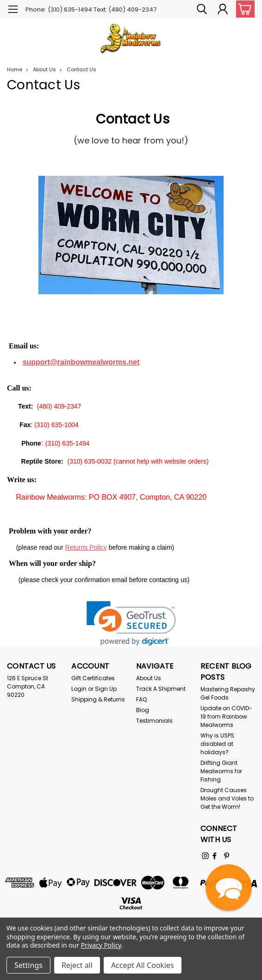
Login (79, 689)
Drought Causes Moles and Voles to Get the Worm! (227, 798)
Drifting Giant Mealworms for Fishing (221, 771)
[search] (202, 9)
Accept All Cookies (143, 965)
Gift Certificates (93, 678)
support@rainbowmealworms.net (81, 362)
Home (15, 69)
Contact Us (81, 69)
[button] (229, 887)
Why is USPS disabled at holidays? (217, 744)
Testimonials (154, 721)
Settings (28, 965)
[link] (131, 623)
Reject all (77, 965)
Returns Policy (86, 547)
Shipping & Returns (98, 699)
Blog (143, 710)
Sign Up (106, 689)
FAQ (141, 699)
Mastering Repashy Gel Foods (228, 693)
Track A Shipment (161, 689)
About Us (44, 69)
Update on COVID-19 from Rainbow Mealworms (226, 716)
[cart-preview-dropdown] (243, 9)
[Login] (223, 9)
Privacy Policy (101, 945)
